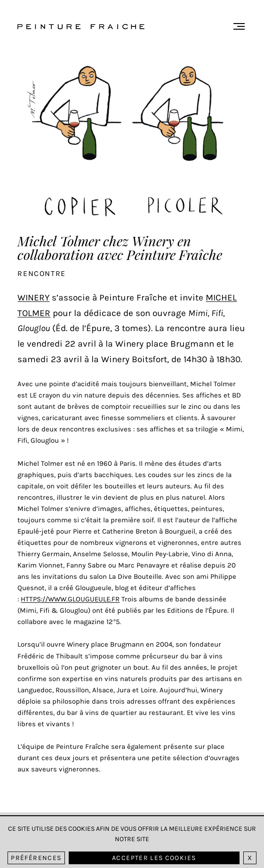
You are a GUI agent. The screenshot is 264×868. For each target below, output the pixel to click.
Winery (33, 297)
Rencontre (41, 273)
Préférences (36, 858)
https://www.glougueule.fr (70, 599)
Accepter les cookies (154, 858)
